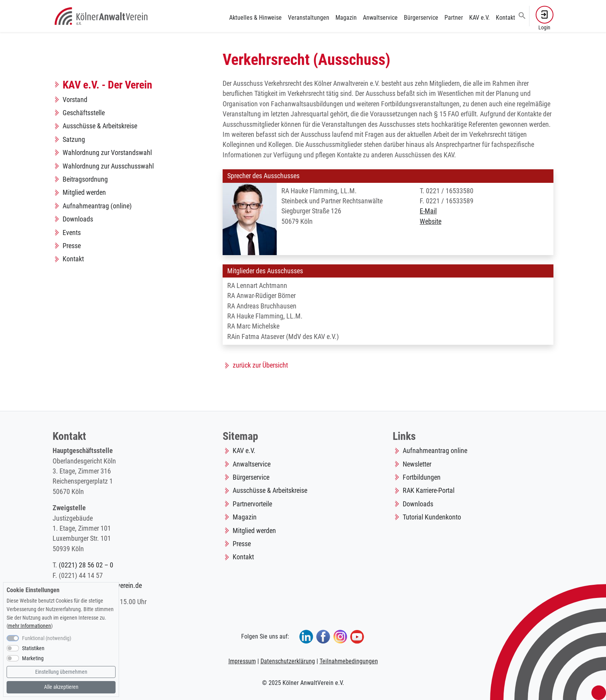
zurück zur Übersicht (260, 365)
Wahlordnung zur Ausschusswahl (108, 166)
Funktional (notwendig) (47, 638)
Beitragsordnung (85, 179)
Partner (454, 18)
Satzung (74, 140)
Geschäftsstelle (84, 113)
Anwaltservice (380, 18)
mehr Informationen (30, 626)
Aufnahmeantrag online (435, 451)
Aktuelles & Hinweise (255, 18)
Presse (72, 246)
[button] (522, 15)
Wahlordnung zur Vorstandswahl (107, 153)
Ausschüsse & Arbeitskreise (100, 126)
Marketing (33, 658)
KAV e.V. (479, 18)
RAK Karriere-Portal (429, 491)
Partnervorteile (252, 504)
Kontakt (506, 18)
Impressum (242, 661)
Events (72, 233)
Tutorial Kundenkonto (432, 517)
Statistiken (33, 648)
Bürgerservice (421, 18)
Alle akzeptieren (61, 687)
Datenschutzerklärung (288, 661)
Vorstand (75, 100)
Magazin (346, 18)
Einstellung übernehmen (61, 672)
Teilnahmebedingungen (349, 661)
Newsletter (417, 464)
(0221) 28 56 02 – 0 (86, 565)
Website (431, 221)
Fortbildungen (422, 477)
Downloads (78, 219)
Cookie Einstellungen (33, 590)
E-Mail (428, 211)
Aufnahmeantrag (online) (97, 206)
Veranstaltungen (309, 18)
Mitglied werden (84, 192)
